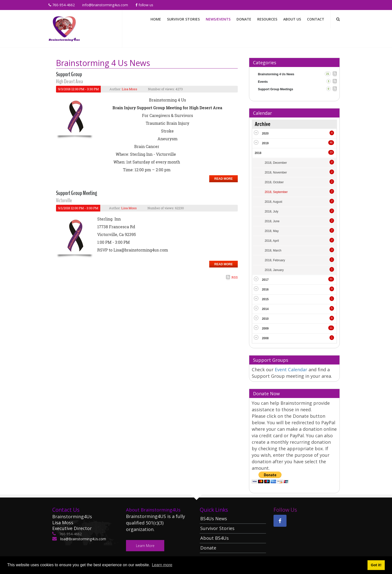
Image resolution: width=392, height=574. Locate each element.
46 (331, 143)
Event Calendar (292, 369)
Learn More (145, 546)
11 (331, 328)
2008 (265, 338)
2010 (265, 319)
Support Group (69, 74)
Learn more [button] (162, 565)
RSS (235, 277)
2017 (265, 280)
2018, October (274, 182)
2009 (265, 328)
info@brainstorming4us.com (105, 5)
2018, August (273, 202)
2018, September (276, 192)
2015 (265, 299)
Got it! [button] (376, 565)
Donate (244, 19)
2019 (265, 143)
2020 (265, 133)
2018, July (272, 211)
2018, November (276, 172)
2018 (258, 153)
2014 (265, 309)
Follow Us (144, 5)
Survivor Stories (183, 19)
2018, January (274, 270)
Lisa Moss (129, 89)
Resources (267, 19)
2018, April (272, 241)
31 (331, 279)
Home (156, 19)
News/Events (218, 19)
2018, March (273, 250)
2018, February (275, 260)
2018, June (272, 221)
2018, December (276, 163)
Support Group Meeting (76, 193)
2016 (265, 289)
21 (328, 74)
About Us (292, 19)
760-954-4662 (62, 5)
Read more (223, 179)
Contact (316, 19)
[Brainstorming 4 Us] (64, 28)
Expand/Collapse (256, 133)
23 (331, 152)
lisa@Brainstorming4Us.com (83, 539)
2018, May (272, 231)
